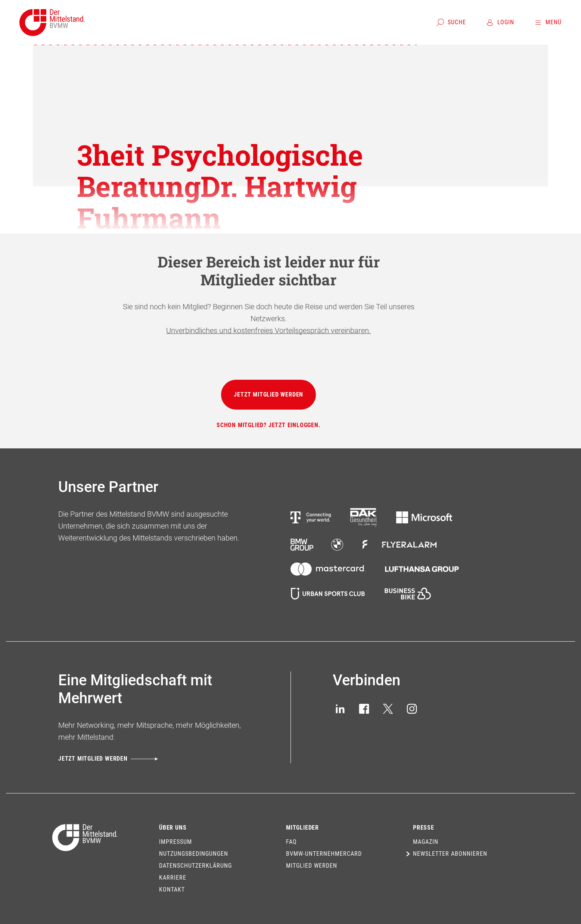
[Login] (500, 22)
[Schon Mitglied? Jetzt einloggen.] (269, 425)
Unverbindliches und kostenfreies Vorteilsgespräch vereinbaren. (268, 331)
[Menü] (548, 22)
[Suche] (451, 22)
